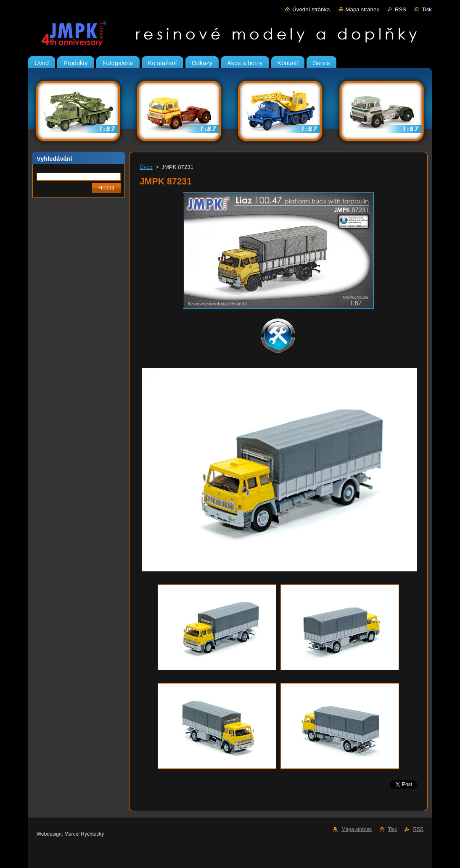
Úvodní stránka (311, 9)
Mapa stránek (362, 9)
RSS (401, 9)
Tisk (427, 9)
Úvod (146, 167)
